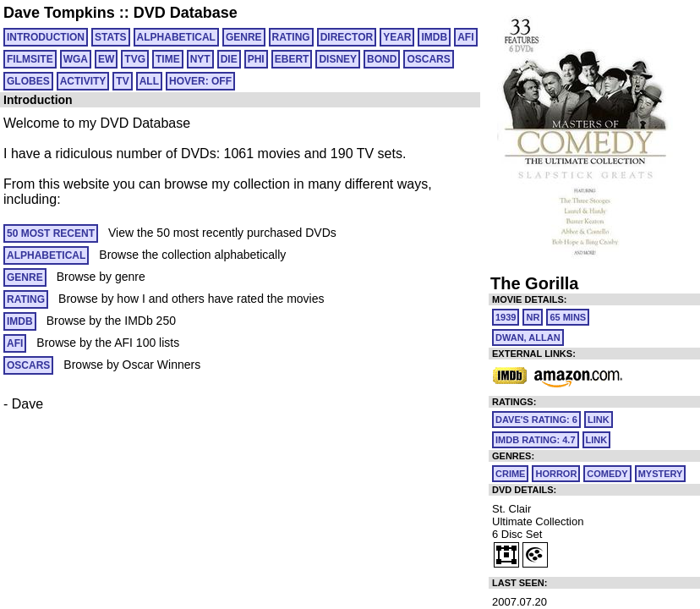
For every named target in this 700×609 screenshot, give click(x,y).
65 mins (568, 317)
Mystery (661, 474)
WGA (76, 59)
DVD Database (186, 13)
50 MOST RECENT (51, 233)
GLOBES (28, 81)
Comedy (607, 474)
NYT (200, 59)
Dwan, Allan (528, 337)
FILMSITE (30, 59)
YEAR (397, 37)
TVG (135, 59)
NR (533, 317)
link (599, 420)
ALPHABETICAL (176, 37)
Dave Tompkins (59, 13)
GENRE (244, 37)
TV (122, 81)
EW (106, 59)
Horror (556, 474)
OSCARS (428, 59)
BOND (382, 59)
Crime (510, 474)
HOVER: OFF (200, 81)
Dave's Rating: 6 (536, 420)
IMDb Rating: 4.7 (536, 440)
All (149, 81)
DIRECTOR (347, 37)
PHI (256, 59)
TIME (168, 59)
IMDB (434, 37)
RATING (291, 37)
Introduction (46, 37)
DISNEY (338, 59)
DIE (229, 59)
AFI (465, 37)
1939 (506, 317)
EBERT (292, 59)
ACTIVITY (83, 81)
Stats (111, 37)
